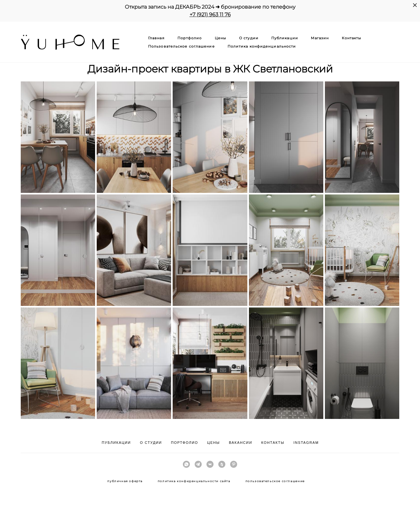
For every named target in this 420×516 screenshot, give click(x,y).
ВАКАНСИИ (240, 443)
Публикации (285, 38)
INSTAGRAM (306, 443)
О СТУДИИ (151, 443)
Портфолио (190, 38)
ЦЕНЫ (214, 443)
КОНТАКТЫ (273, 443)
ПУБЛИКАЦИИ (116, 443)
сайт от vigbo (210, 501)
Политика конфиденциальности (262, 46)
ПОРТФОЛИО (185, 443)
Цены (221, 38)
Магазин (320, 38)
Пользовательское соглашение (181, 46)
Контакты (352, 38)
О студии (249, 38)
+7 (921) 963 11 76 (210, 15)
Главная (156, 38)
